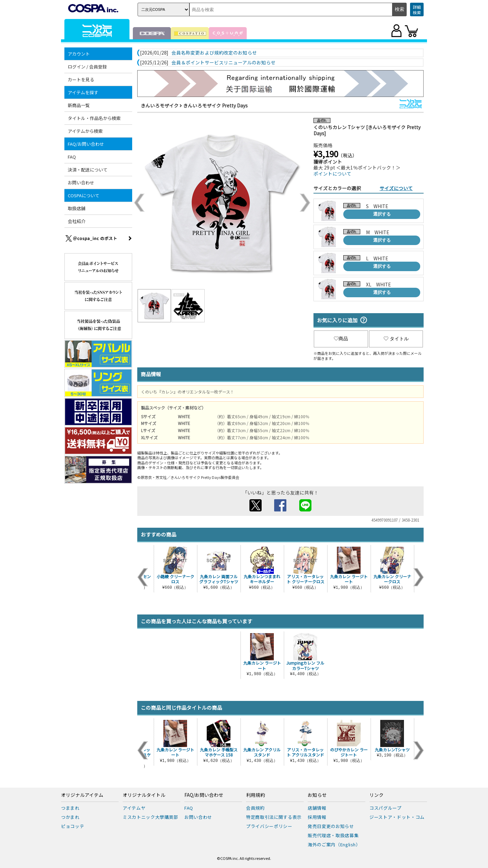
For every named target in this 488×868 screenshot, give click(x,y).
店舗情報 (317, 808)
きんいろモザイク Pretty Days (215, 105)
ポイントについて (332, 174)
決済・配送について (88, 170)
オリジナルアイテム (82, 795)
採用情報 (317, 817)
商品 (341, 339)
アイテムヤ (134, 808)
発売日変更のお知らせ (331, 826)
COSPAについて (84, 195)
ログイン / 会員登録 (87, 67)
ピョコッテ (73, 826)
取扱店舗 (77, 208)
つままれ (70, 808)
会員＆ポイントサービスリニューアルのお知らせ (223, 63)
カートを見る (81, 79)
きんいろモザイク (160, 105)
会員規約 (255, 808)
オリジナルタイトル (144, 795)
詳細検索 (417, 10)
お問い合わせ (81, 183)
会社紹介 (77, 221)
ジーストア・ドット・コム (397, 817)
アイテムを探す (83, 92)
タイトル (396, 339)
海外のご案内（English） (334, 844)
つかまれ (70, 817)
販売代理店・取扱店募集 (333, 835)
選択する (382, 214)
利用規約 (256, 795)
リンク (377, 795)
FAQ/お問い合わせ (86, 144)
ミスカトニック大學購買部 (150, 817)
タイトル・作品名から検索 (94, 118)
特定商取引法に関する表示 (274, 817)
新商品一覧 (79, 105)
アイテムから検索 (85, 131)
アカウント (79, 54)
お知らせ (317, 795)
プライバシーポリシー (269, 826)
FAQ (72, 157)
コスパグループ (385, 808)
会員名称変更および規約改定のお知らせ (214, 53)
